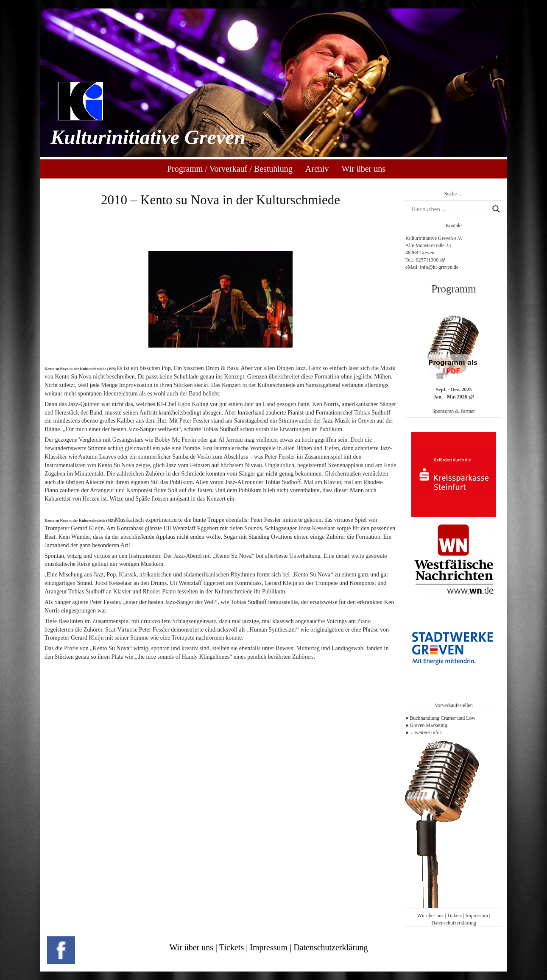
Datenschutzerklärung (454, 923)
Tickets (454, 916)
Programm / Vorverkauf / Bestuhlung (230, 169)
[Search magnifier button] (496, 209)
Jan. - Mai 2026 (450, 397)
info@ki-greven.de (439, 267)
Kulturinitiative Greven (148, 137)
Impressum (476, 916)
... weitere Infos (426, 732)
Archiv (317, 169)
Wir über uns (363, 169)
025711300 (427, 260)
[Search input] (450, 209)
